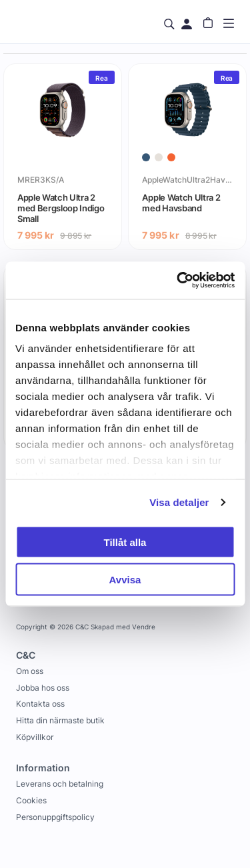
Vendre (144, 627)
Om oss (30, 671)
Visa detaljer (179, 502)
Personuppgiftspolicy (55, 817)
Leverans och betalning (60, 784)
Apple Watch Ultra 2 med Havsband (181, 203)
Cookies (31, 800)
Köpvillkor (35, 737)
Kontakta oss (40, 704)
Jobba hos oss (43, 688)
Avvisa (125, 580)
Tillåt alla (125, 542)
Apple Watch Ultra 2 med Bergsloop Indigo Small (61, 208)
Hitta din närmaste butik (60, 720)
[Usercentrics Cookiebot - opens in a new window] (178, 281)
